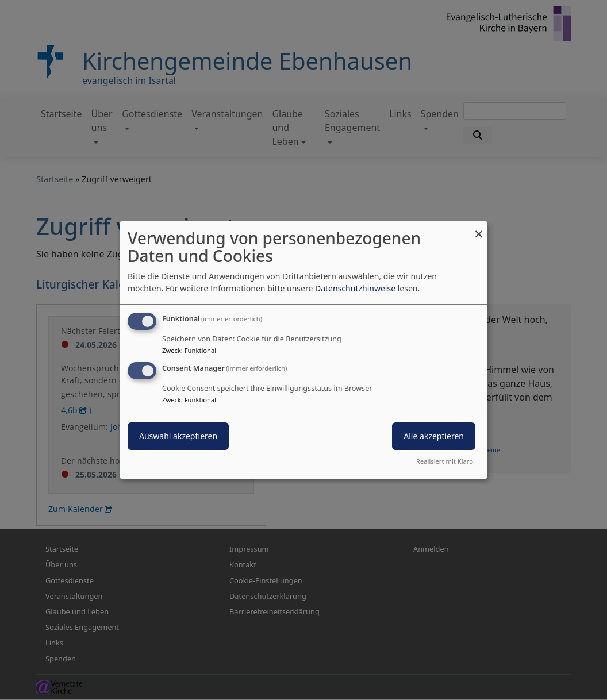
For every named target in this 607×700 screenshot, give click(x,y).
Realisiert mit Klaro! (445, 461)
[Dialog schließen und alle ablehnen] (479, 228)
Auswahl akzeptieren (178, 436)
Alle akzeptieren (434, 436)
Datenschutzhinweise (355, 288)
